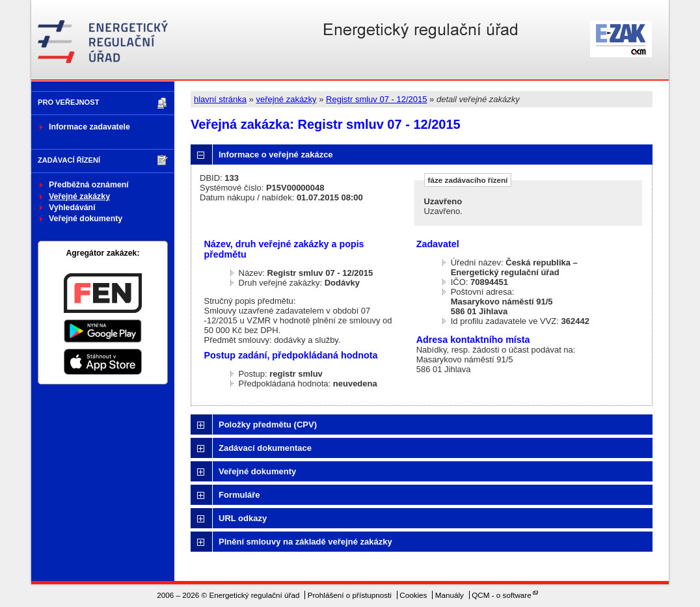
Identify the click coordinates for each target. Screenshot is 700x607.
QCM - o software (502, 595)
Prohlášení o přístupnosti (350, 595)
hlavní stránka (220, 99)
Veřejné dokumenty (86, 219)
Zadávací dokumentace (265, 448)
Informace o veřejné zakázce (276, 155)
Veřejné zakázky (79, 196)
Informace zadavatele (89, 127)
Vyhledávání (72, 208)
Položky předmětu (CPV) (268, 425)
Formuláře (239, 495)
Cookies (413, 595)
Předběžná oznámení (89, 185)
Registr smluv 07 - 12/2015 (376, 99)
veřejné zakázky (286, 99)
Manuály (450, 595)
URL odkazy (243, 518)
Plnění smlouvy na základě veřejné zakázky (305, 542)
